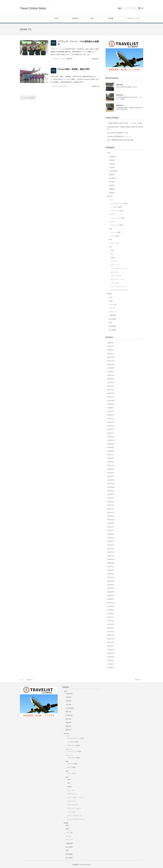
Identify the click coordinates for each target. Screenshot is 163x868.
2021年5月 (111, 538)
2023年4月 (111, 466)
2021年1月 (111, 552)
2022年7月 (111, 498)
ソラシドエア (115, 283)
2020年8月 (111, 570)
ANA (112, 250)
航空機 (111, 18)
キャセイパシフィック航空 (119, 204)
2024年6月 (111, 415)
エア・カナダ (115, 243)
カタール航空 (115, 236)
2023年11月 (111, 440)
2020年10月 (111, 563)
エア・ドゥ (114, 261)
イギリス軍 (112, 305)
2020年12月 (111, 556)
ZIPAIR (113, 258)
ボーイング (112, 312)
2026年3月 (111, 346)
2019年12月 (111, 577)
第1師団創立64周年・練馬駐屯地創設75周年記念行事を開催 (129, 108)
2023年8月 (111, 451)
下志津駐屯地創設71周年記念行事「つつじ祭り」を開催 (129, 98)
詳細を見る (96, 59)
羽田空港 (112, 185)
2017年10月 (111, 606)
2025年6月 (111, 379)
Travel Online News (33, 8)
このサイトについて (133, 18)
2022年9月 (111, 491)
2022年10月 (111, 487)
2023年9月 (111, 447)
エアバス (112, 308)
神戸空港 (112, 182)
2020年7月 (111, 574)
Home (57, 18)
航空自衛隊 (112, 326)
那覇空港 (112, 189)
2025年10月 (111, 364)
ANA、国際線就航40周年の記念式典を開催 (121, 140)
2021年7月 (111, 530)
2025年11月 (111, 361)
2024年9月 (111, 404)
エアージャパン (116, 265)
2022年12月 (111, 480)
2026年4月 (111, 343)
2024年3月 (111, 426)
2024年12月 (111, 393)
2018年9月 (111, 596)
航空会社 (76, 18)
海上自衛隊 (112, 319)
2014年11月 (111, 653)
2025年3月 (111, 386)
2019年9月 (111, 585)
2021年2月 (111, 549)
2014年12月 (111, 650)
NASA (111, 301)
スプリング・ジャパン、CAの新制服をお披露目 (78, 43)
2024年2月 (111, 429)
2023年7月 (111, 455)
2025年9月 (111, 368)
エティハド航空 (116, 232)
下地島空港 (112, 157)
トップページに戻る (28, 98)
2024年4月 (111, 422)
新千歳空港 (112, 178)
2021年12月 (111, 516)
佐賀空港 (112, 164)
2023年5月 (111, 462)
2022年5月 (111, 502)
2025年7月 (111, 375)
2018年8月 (111, 599)
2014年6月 (111, 668)
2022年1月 (111, 512)
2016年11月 (111, 635)
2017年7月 (111, 617)
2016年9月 (111, 642)
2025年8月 (111, 372)
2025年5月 (111, 382)
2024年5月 (111, 419)
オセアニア (112, 214)
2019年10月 (111, 581)
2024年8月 (111, 408)
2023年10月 (111, 444)
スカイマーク (115, 272)
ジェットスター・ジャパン (119, 268)
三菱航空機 (112, 315)
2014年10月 (111, 657)
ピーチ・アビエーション (60, 86)
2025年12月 (111, 357)
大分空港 (112, 167)
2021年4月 (111, 541)
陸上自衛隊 (112, 330)
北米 (110, 240)
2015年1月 (111, 646)
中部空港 (112, 160)
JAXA (111, 297)
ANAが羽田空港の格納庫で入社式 (127, 87)
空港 (92, 18)
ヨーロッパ (112, 221)
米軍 (110, 323)
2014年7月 (111, 664)
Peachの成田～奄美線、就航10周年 (74, 69)
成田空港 (70, 59)
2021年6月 (111, 534)
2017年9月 (111, 610)
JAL (112, 254)
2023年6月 (111, 458)
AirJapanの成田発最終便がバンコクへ (119, 136)
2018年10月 (111, 592)
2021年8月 (111, 527)
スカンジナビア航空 (117, 225)
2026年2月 (111, 350)
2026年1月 (111, 354)
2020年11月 (111, 559)
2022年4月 (111, 505)
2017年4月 (111, 624)
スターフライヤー (116, 276)
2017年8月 (111, 614)
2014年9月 (111, 660)
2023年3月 (111, 469)
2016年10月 (111, 639)
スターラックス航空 (117, 211)
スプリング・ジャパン (60, 59)
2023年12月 (111, 437)
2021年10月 (111, 523)
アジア (111, 200)
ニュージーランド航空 (118, 218)
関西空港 (112, 193)
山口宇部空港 (113, 171)
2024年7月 (111, 411)
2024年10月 (111, 401)
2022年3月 (111, 509)
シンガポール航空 (116, 207)
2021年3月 (111, 545)
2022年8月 (111, 494)
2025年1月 (111, 390)
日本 (110, 247)
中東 (110, 229)
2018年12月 (111, 588)
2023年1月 (111, 476)
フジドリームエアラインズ (119, 290)
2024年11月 (111, 397)
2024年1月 (111, 433)
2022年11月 (111, 484)
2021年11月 (111, 520)
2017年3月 (111, 628)
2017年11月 (111, 603)
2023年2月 (111, 473)
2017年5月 (111, 621)
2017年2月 (111, 632)
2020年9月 (111, 567)
